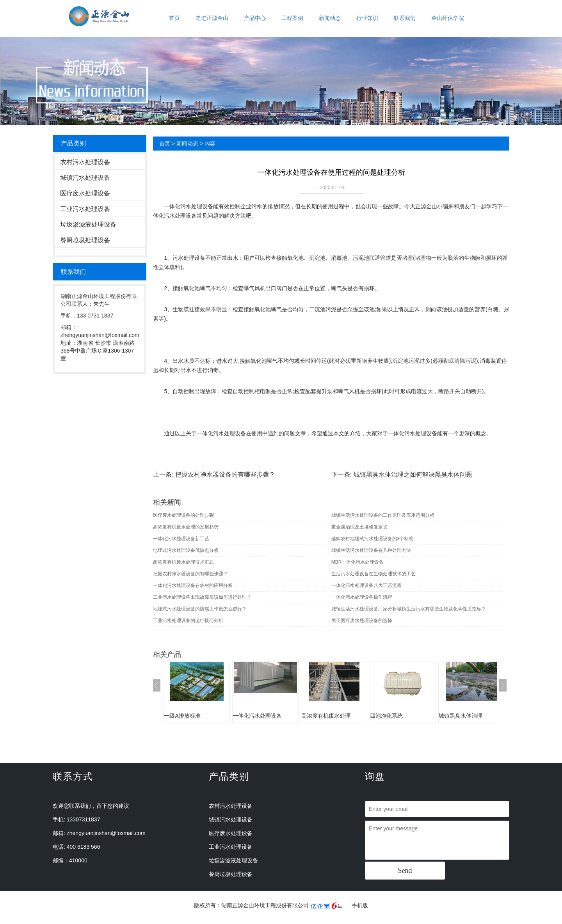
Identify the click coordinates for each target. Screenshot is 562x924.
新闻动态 (330, 18)
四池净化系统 (386, 716)
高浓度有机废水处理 (326, 716)
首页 (174, 18)
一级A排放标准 (182, 716)
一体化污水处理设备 (189, 206)
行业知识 (367, 18)
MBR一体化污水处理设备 (358, 562)
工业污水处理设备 (85, 209)
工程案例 (292, 18)
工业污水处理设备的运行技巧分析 (188, 621)
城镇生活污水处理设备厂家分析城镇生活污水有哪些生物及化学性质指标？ (409, 609)
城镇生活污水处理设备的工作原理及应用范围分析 (383, 515)
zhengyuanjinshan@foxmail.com (106, 833)
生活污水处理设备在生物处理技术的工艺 (373, 574)
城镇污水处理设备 (85, 178)
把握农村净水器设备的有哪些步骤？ (225, 474)
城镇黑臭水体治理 (461, 716)
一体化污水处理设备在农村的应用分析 (193, 585)
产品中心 (255, 18)
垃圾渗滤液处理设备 (88, 224)
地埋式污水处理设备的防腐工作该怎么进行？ (200, 609)
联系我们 (405, 18)
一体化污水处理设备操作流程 (362, 597)
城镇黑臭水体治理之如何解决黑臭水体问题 (413, 474)
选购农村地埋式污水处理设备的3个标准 (373, 539)
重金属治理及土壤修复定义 (359, 527)
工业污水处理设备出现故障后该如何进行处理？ (202, 597)
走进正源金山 (212, 18)
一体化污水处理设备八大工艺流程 (366, 585)
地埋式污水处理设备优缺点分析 (186, 550)
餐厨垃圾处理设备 (85, 240)
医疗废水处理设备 (85, 193)
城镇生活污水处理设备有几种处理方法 (371, 550)
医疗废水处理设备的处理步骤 (183, 515)
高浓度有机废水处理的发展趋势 (186, 527)
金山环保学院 (448, 18)
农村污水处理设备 (85, 162)
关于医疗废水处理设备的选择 (362, 621)
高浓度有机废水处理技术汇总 (183, 562)
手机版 (360, 905)
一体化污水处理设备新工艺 (181, 539)
